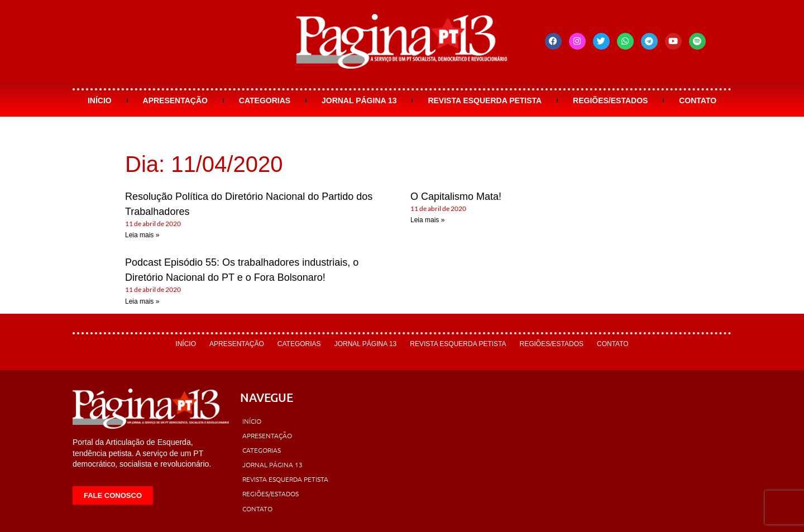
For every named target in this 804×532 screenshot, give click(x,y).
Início (100, 100)
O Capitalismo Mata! (456, 196)
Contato (698, 100)
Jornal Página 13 (359, 100)
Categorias (265, 100)
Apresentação (175, 100)
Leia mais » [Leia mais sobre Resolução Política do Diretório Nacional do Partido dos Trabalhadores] (142, 235)
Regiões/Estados (610, 100)
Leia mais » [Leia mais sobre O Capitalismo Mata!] (427, 220)
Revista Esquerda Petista (485, 100)
